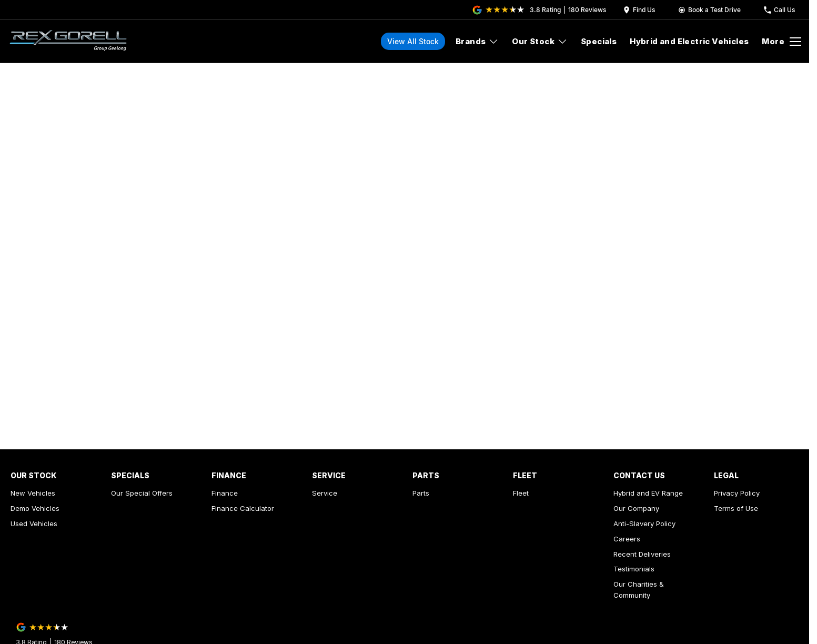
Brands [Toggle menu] (477, 41)
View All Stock (413, 41)
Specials (599, 41)
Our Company (636, 508)
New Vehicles (33, 493)
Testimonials (634, 569)
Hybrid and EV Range (648, 493)
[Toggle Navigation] (781, 42)
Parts (421, 493)
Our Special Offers (142, 493)
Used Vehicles (34, 524)
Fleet (521, 493)
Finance (225, 493)
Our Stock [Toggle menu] (540, 41)
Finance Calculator (243, 508)
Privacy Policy (737, 493)
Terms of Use (736, 508)
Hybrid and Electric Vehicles (689, 41)
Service (325, 493)
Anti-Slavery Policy (644, 524)
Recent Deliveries (642, 554)
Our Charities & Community (639, 590)
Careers (627, 539)
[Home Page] (68, 42)
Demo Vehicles (35, 508)
